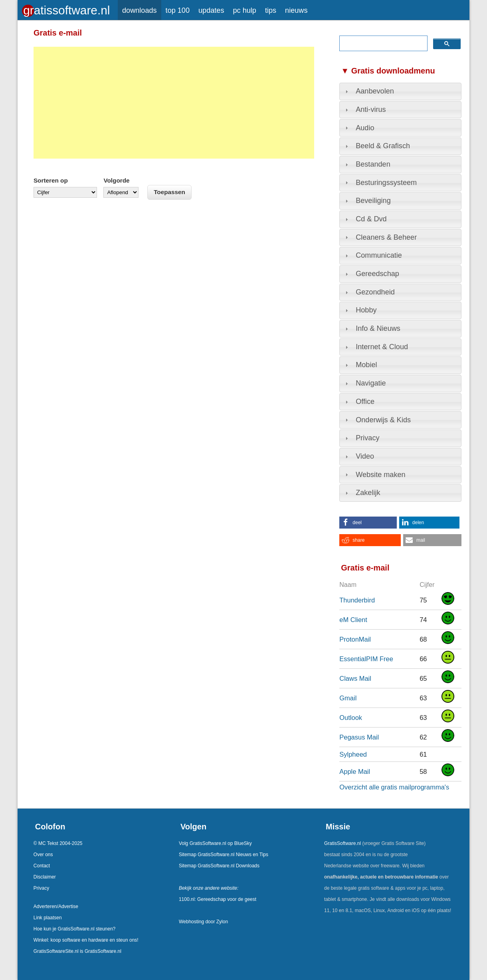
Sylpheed (353, 754)
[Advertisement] (174, 103)
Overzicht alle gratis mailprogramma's (394, 787)
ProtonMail (355, 639)
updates (211, 10)
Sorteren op (51, 180)
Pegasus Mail (359, 737)
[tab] (400, 91)
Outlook (351, 718)
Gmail (348, 698)
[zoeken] (382, 44)
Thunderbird (357, 600)
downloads (140, 10)
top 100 (178, 10)
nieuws (296, 10)
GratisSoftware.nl (342, 843)
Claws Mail (355, 678)
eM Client (353, 620)
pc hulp (244, 10)
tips (271, 10)
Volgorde (116, 180)
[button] (368, 523)
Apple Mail (355, 771)
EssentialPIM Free (366, 659)
